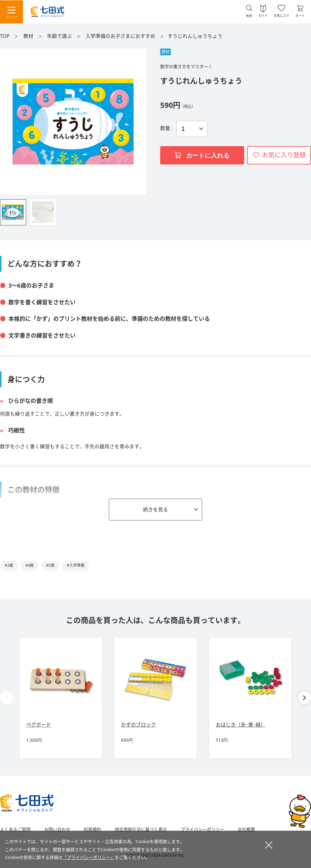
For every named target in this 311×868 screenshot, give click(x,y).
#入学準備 (76, 565)
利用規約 (92, 829)
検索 (249, 16)
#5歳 (50, 565)
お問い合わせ (57, 829)
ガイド (263, 15)
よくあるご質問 (15, 829)
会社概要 (246, 829)
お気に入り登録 (284, 155)
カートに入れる (202, 155)
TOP (5, 36)
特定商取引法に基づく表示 (141, 829)
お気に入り (281, 15)
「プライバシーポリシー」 (89, 857)
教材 (29, 36)
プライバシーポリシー (202, 829)
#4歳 (30, 565)
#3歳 (9, 565)
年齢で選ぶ (60, 36)
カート (300, 15)
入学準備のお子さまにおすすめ (121, 36)
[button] (304, 698)
